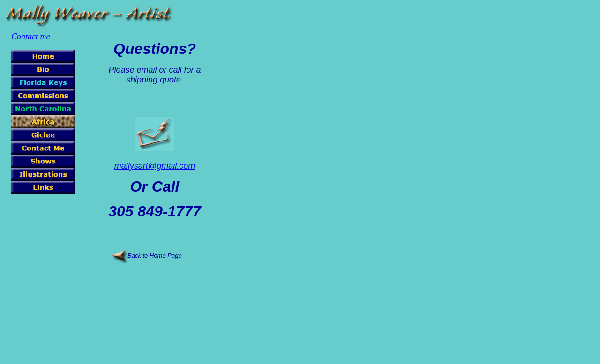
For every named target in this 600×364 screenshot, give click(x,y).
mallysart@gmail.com (155, 166)
